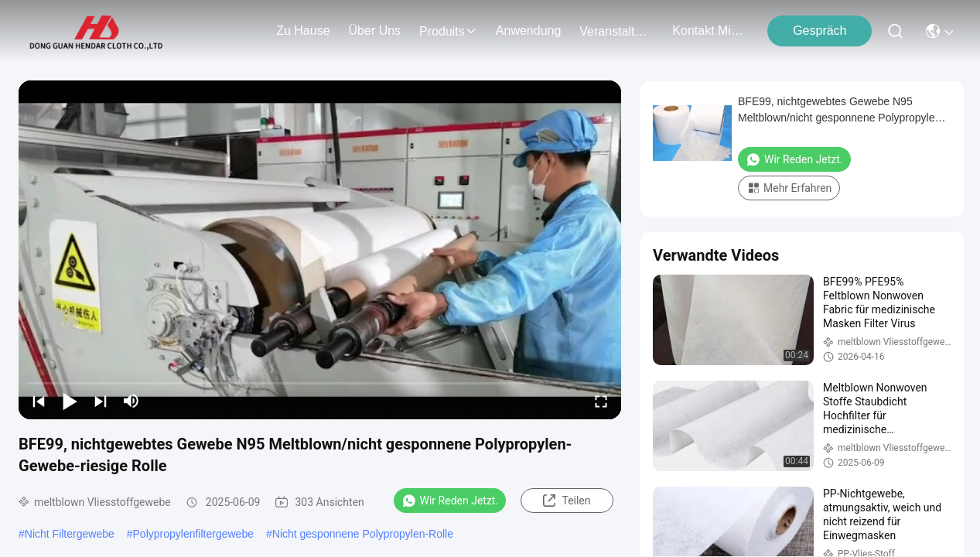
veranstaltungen (616, 31)
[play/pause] (70, 401)
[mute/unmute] (131, 401)
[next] (101, 401)
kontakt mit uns (709, 31)
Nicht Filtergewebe (70, 534)
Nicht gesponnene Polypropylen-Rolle (363, 534)
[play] (320, 250)
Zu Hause (303, 31)
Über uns (375, 31)
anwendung (529, 31)
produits (448, 31)
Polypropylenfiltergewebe (193, 534)
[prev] (39, 401)
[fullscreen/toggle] (601, 401)
